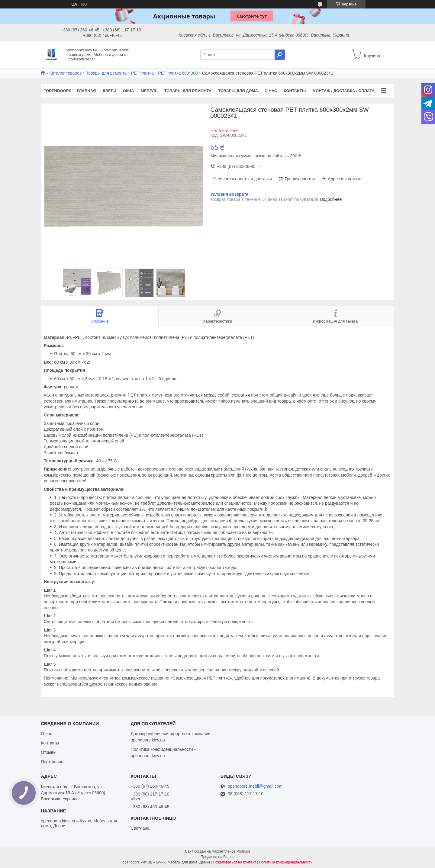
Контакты (295, 91)
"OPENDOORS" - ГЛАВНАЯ (70, 91)
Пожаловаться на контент (234, 862)
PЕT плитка (142, 73)
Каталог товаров (65, 73)
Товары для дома (238, 91)
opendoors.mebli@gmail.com (255, 786)
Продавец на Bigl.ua (217, 857)
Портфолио (52, 762)
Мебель (149, 91)
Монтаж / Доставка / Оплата (343, 91)
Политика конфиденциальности (286, 862)
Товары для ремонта (106, 73)
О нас (271, 91)
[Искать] (280, 55)
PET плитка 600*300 (178, 73)
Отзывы (48, 752)
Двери (109, 91)
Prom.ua (243, 851)
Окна (129, 91)
